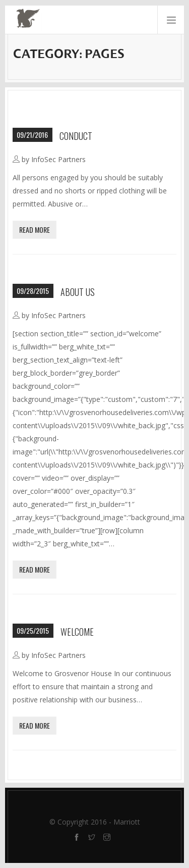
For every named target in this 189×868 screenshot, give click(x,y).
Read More (35, 229)
